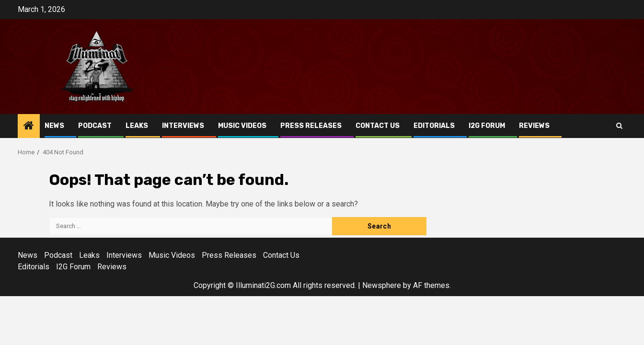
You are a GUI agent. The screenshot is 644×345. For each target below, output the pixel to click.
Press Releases (311, 126)
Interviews (183, 126)
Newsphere (382, 285)
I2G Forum (487, 126)
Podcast (95, 126)
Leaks (137, 126)
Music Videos (242, 126)
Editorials (434, 126)
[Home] (29, 126)
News (54, 126)
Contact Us (378, 126)
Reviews (534, 126)
